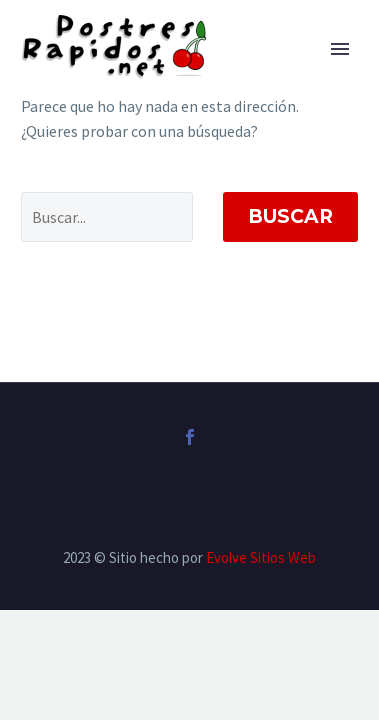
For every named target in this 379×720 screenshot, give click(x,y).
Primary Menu (340, 49)
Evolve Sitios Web (261, 557)
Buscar (290, 216)
